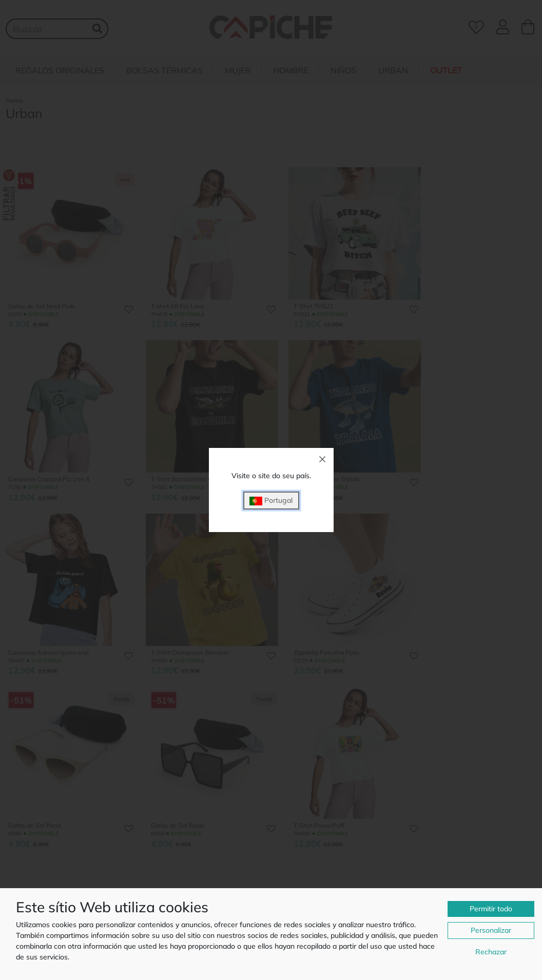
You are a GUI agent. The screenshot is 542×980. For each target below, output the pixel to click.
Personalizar (491, 930)
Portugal (271, 501)
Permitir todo (491, 909)
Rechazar (491, 952)
